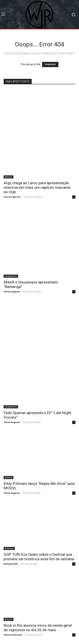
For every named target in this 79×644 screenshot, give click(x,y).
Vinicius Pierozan (13, 635)
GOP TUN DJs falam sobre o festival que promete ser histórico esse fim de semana (39, 557)
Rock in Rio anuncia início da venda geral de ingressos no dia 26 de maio (38, 628)
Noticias (8, 177)
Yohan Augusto (12, 292)
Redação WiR (11, 564)
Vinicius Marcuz (12, 197)
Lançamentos (11, 276)
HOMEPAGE (50, 65)
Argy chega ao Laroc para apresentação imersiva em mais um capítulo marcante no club (37, 187)
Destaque (9, 548)
